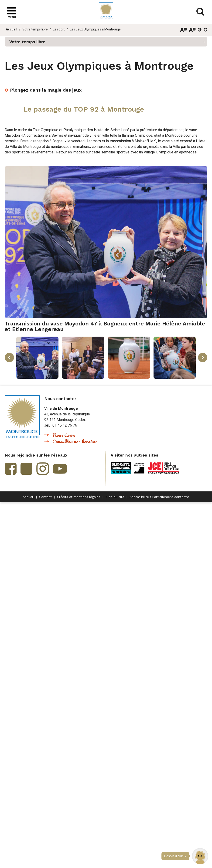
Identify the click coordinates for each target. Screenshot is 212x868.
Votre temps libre (35, 29)
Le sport (59, 29)
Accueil (12, 29)
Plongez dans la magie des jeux (46, 90)
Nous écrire (64, 435)
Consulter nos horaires (75, 441)
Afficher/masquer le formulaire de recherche (200, 12)
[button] (200, 856)
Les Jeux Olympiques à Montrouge (95, 29)
